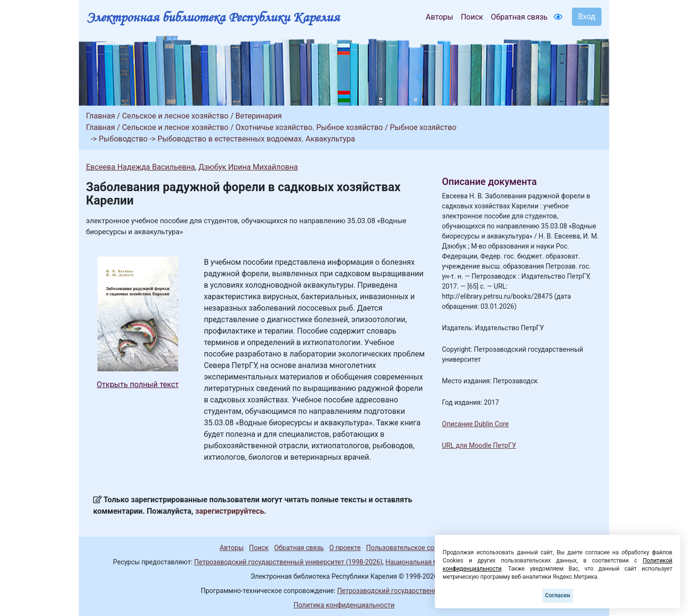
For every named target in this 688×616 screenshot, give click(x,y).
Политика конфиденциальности (344, 605)
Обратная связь (519, 17)
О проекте (345, 548)
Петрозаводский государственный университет (412, 591)
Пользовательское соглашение (415, 548)
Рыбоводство (123, 139)
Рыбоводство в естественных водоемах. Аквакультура (256, 139)
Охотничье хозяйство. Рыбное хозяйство (309, 127)
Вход (587, 16)
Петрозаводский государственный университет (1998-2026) (288, 562)
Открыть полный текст (138, 384)
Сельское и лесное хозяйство (175, 116)
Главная (101, 116)
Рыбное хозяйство (423, 127)
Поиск (472, 17)
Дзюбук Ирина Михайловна (248, 167)
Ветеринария (259, 116)
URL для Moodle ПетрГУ (479, 445)
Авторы (439, 17)
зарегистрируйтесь (230, 511)
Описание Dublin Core (475, 424)
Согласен (558, 595)
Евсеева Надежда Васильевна (140, 167)
